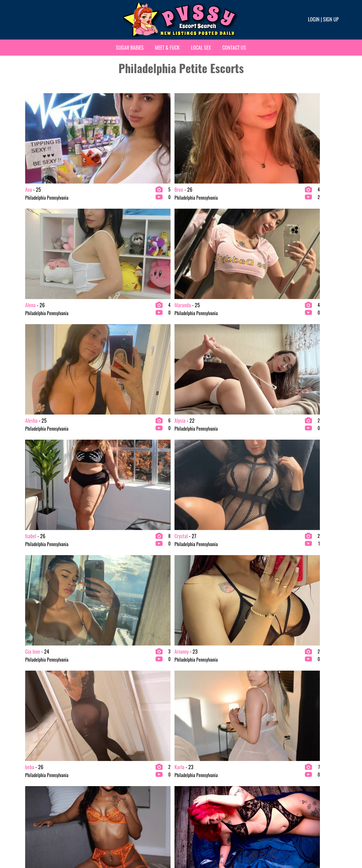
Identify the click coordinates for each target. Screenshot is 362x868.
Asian (28, 775)
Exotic (188, 766)
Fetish (188, 775)
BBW (27, 784)
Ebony (108, 793)
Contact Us (234, 47)
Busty (108, 775)
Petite (188, 802)
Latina (188, 784)
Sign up (331, 19)
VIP (266, 775)
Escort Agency (115, 802)
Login (314, 19)
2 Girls (29, 766)
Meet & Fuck (167, 47)
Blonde (29, 802)
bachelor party (35, 793)
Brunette (110, 766)
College (109, 784)
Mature (189, 793)
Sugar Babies (130, 47)
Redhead (270, 766)
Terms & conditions (270, 845)
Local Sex (201, 47)
